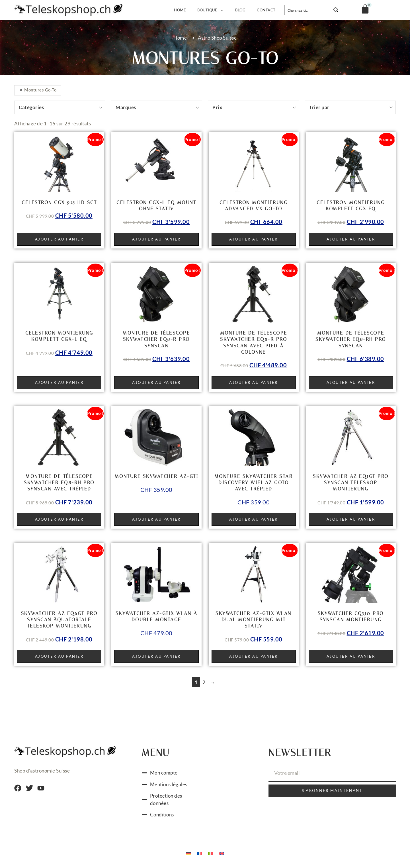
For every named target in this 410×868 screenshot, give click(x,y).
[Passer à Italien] (210, 853)
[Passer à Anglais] (221, 853)
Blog (240, 10)
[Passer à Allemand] (189, 853)
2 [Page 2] (204, 682)
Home (180, 10)
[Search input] (308, 10)
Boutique (211, 10)
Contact (266, 10)
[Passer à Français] (200, 853)
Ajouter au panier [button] (59, 239)
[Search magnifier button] (336, 10)
